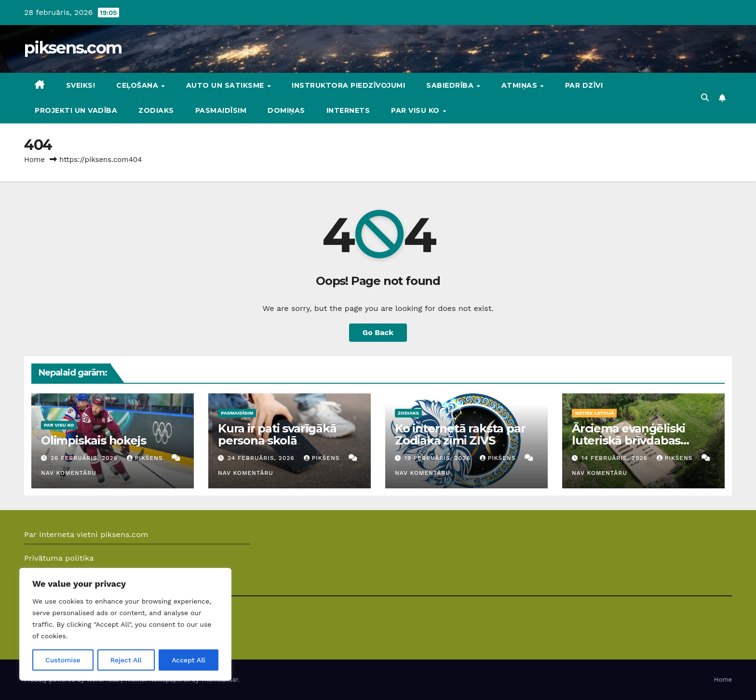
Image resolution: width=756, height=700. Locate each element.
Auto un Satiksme (226, 85)
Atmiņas (520, 85)
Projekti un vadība (76, 110)
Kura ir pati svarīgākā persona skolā (277, 434)
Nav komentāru (69, 473)
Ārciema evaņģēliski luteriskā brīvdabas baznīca (628, 440)
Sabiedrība (451, 85)
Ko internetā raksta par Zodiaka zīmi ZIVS (460, 434)
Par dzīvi (584, 85)
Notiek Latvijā (594, 413)
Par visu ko (416, 110)
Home (34, 160)
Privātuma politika (59, 558)
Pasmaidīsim (221, 110)
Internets (348, 110)
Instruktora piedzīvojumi (348, 85)
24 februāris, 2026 (262, 458)
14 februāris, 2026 (616, 458)
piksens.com (73, 48)
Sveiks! (81, 85)
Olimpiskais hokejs (93, 440)
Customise (63, 660)
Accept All (189, 660)
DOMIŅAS (286, 110)
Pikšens (146, 458)
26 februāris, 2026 (85, 458)
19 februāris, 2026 (439, 458)
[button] (705, 98)
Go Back (378, 332)
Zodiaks (156, 110)
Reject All (126, 660)
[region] (125, 624)
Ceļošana (138, 85)
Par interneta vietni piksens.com (86, 534)
